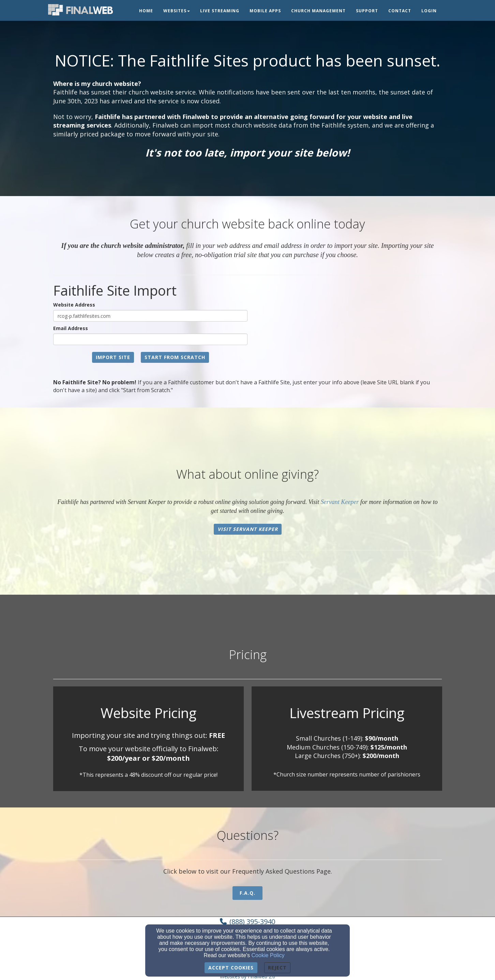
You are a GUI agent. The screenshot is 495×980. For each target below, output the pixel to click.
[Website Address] (150, 316)
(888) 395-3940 (252, 922)
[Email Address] (150, 339)
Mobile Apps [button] (265, 11)
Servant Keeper (340, 502)
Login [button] (429, 11)
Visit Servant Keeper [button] (248, 529)
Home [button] (146, 11)
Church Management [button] (318, 11)
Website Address (74, 305)
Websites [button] (177, 11)
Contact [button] (400, 11)
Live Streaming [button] (220, 11)
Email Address (71, 328)
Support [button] (367, 11)
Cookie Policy (268, 955)
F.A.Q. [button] (247, 893)
